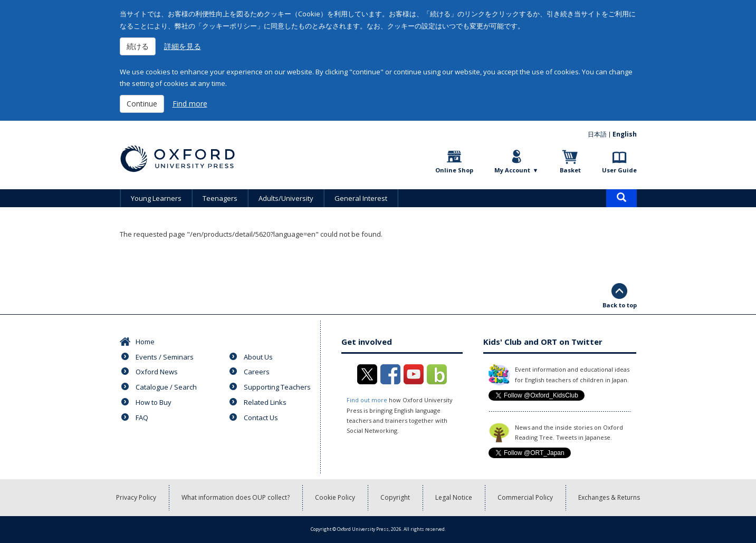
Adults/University (286, 198)
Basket (570, 170)
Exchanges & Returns (609, 497)
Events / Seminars (165, 357)
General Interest (361, 198)
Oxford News (157, 372)
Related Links (265, 402)
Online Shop (454, 170)
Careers (257, 372)
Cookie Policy (335, 497)
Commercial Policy (525, 497)
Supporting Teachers (277, 387)
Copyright (395, 497)
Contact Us (261, 418)
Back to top (620, 305)
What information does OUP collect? (236, 497)
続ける (138, 46)
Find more (190, 104)
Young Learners (156, 198)
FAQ (142, 418)
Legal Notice (454, 497)
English (625, 134)
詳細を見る (183, 46)
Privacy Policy (136, 497)
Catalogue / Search (166, 387)
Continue (142, 104)
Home (145, 342)
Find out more (367, 400)
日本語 (597, 134)
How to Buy (154, 402)
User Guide (619, 170)
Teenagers (220, 198)
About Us (258, 357)
